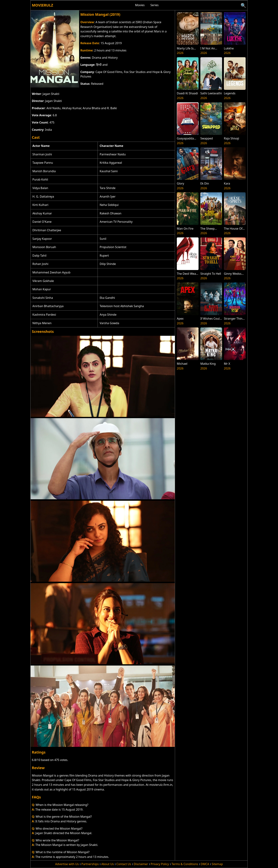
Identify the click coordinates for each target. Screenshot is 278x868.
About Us (108, 864)
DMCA (205, 864)
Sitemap (217, 864)
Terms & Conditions (185, 864)
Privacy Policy (160, 864)
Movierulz (42, 5)
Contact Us (124, 864)
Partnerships (90, 864)
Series (154, 5)
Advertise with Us (67, 864)
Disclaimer (141, 864)
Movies (140, 5)
